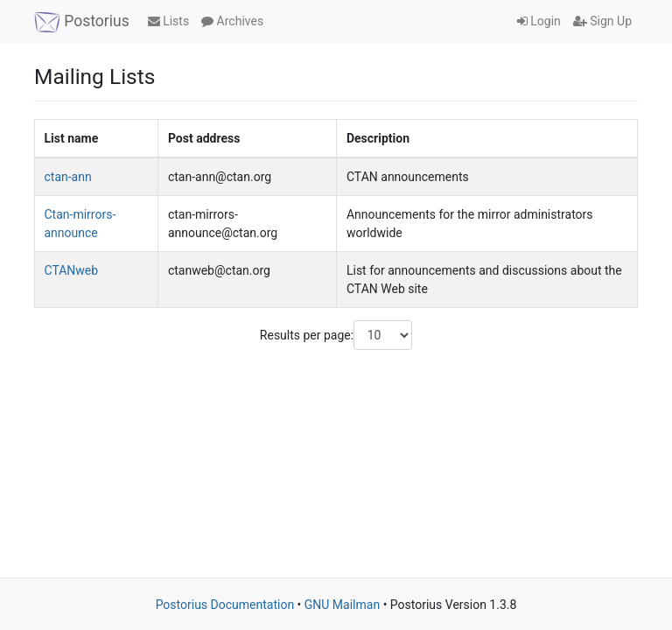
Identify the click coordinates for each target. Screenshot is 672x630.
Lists (168, 21)
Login (539, 21)
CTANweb (72, 270)
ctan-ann (68, 177)
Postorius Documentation (225, 605)
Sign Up (602, 21)
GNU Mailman (342, 605)
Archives (232, 21)
